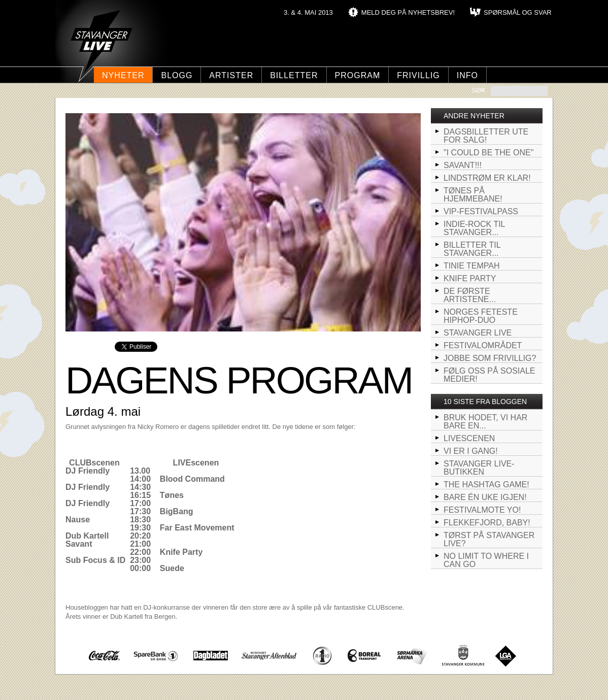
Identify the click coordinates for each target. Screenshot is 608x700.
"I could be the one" (488, 153)
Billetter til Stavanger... (472, 249)
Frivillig (418, 75)
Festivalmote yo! (482, 510)
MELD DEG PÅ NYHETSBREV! (408, 12)
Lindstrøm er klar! (487, 178)
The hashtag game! (486, 485)
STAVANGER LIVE (478, 333)
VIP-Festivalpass (481, 211)
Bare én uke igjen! (485, 497)
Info (467, 75)
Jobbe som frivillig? (490, 358)
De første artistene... (470, 295)
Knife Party (470, 278)
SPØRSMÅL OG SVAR (518, 12)
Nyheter (123, 75)
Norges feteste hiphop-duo (481, 316)
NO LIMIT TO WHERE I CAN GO (486, 560)
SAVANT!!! (463, 165)
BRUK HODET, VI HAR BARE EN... (485, 422)
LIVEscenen (469, 438)
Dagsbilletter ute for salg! (486, 136)
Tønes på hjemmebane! (473, 195)
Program (358, 75)
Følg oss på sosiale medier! (489, 375)
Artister (231, 75)
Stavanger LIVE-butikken (479, 468)
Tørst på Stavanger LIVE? (489, 539)
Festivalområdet (483, 345)
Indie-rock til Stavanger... (475, 228)
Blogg (177, 75)
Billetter (294, 75)
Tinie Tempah (472, 266)
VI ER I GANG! (471, 451)
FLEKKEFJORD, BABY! (487, 523)
